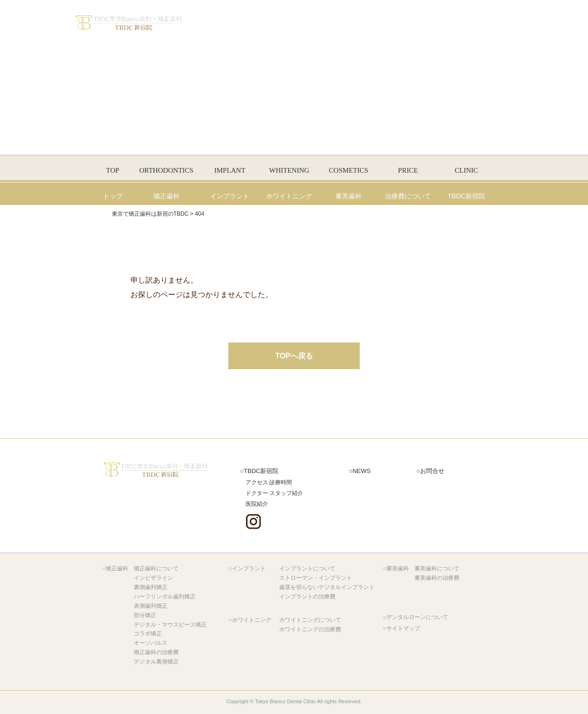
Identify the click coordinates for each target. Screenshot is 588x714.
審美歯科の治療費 (437, 578)
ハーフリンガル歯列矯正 (165, 597)
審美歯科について (437, 568)
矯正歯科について (156, 568)
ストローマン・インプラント (316, 578)
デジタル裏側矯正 (156, 662)
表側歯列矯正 (151, 606)
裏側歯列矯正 (151, 587)
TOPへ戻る (294, 356)
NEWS (361, 471)
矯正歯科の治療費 (156, 652)
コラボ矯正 (148, 634)
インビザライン (153, 578)
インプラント (249, 568)
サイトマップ (403, 628)
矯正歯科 (117, 568)
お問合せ (432, 471)
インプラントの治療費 (307, 597)
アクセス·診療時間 (269, 482)
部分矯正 (145, 615)
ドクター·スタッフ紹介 (274, 493)
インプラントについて (307, 568)
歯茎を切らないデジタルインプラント (327, 587)
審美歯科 (398, 568)
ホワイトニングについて (310, 620)
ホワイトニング (252, 620)
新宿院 (261, 471)
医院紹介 (257, 504)
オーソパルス (151, 643)
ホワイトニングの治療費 (310, 629)
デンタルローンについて (417, 617)
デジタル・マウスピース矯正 (170, 625)
